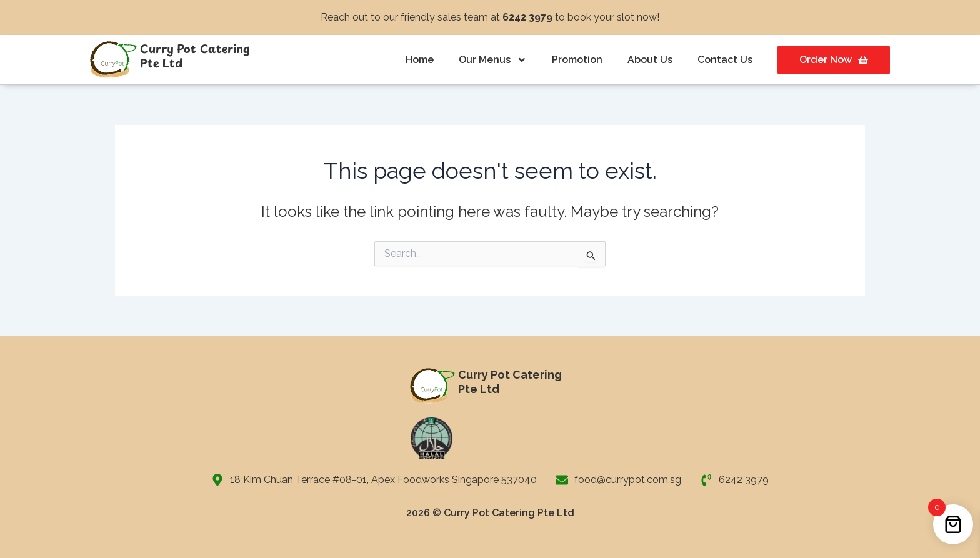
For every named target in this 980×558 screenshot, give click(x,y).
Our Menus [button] (493, 60)
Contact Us (725, 60)
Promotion (577, 60)
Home (420, 60)
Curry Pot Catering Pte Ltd (195, 56)
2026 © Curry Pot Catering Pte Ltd (490, 513)
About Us (650, 60)
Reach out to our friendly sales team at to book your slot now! (490, 17)
